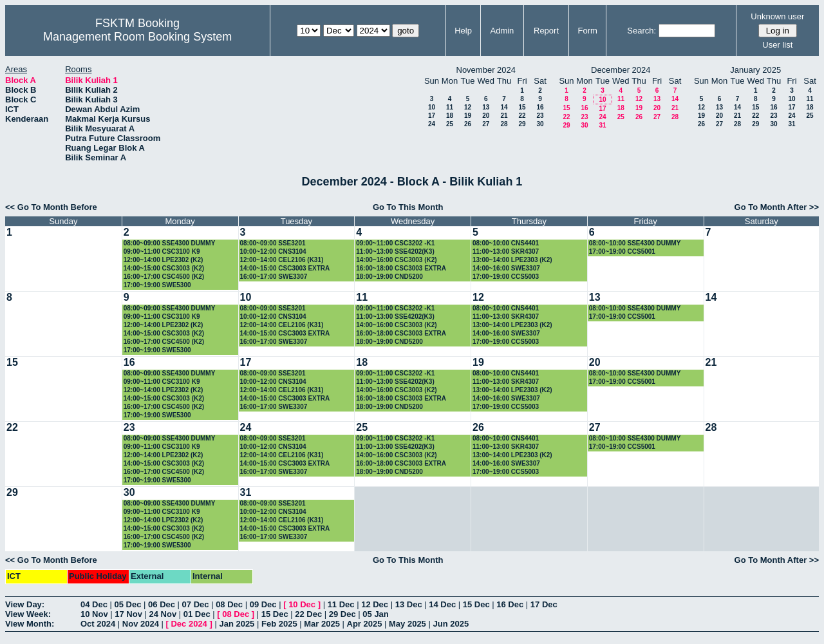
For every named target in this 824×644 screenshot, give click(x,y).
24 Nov (163, 614)
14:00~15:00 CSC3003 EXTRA (285, 268)
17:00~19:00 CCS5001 (622, 251)
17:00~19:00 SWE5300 (157, 285)
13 (486, 107)
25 (450, 124)
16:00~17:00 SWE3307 (274, 277)
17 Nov (128, 614)
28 (504, 124)
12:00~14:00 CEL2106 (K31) (282, 260)
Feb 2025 (279, 624)
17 (432, 116)
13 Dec (409, 604)
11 (450, 107)
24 (432, 124)
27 (486, 124)
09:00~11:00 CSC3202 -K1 (395, 243)
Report (546, 31)
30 (540, 124)
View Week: (28, 614)
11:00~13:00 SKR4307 (506, 251)
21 (504, 116)
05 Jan (375, 614)
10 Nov (94, 614)
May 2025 (407, 624)
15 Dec (476, 604)
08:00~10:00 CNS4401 (506, 243)
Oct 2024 (98, 624)
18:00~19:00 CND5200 (389, 277)
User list (777, 45)
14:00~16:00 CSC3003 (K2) (396, 260)
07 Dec (196, 604)
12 (468, 107)
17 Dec (544, 604)
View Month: (30, 624)
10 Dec (302, 604)
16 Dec (510, 604)
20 (486, 116)
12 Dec (375, 604)
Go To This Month (408, 207)
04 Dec (94, 604)
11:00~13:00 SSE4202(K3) (395, 251)
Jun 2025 (451, 624)
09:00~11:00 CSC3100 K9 (162, 251)
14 (504, 107)
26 (468, 124)
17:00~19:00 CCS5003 (506, 277)
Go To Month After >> (777, 207)
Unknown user (777, 16)
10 (432, 107)
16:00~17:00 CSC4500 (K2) (164, 277)
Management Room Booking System (137, 37)
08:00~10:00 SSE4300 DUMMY (635, 243)
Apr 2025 (365, 624)
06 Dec (162, 604)
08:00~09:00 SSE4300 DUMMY (170, 243)
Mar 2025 (322, 624)
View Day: (25, 604)
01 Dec (197, 614)
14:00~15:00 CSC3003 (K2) (164, 268)
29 (522, 124)
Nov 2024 (141, 624)
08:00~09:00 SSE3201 (273, 243)
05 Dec (128, 604)
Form (588, 31)
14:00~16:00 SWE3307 (506, 268)
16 (540, 107)
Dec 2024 (189, 624)
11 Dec (341, 604)
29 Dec (342, 614)
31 (602, 125)
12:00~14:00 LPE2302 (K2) (164, 260)
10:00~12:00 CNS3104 (273, 251)
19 (468, 116)
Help (463, 31)
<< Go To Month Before (51, 207)
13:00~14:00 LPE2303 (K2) (512, 260)
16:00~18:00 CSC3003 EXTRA (401, 268)
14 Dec (442, 604)
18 (450, 116)
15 (522, 107)
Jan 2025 (237, 624)
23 (540, 116)
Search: (641, 31)
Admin (502, 31)
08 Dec (229, 604)
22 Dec (308, 614)
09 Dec (263, 604)
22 (522, 116)
